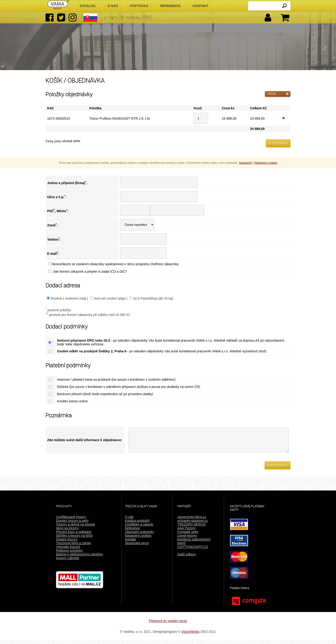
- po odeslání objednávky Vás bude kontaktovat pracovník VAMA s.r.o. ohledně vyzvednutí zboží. (162, 351)
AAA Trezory (186, 532)
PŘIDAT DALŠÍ (272, 95)
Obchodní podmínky (139, 535)
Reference (132, 532)
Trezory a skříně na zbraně (75, 528)
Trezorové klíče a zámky (74, 547)
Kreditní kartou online (72, 401)
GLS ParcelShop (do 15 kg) (153, 298)
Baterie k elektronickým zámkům (80, 558)
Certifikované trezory (71, 520)
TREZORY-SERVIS (191, 528)
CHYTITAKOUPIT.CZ (193, 550)
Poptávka (139, 6)
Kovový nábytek (68, 562)
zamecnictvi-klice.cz (192, 520)
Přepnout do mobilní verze (168, 624)
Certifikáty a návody (139, 528)
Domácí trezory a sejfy (72, 524)
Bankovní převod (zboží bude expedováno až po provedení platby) (105, 394)
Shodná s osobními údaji (68, 298)
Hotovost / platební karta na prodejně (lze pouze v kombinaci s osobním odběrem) (116, 379)
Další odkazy (187, 558)
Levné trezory (187, 539)
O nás (129, 520)
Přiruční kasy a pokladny (74, 535)
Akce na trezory (67, 532)
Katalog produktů (137, 524)
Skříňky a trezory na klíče (74, 539)
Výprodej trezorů (68, 550)
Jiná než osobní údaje (110, 298)
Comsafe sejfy (188, 535)
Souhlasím (246, 163)
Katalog (88, 6)
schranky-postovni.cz (193, 524)
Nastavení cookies (138, 539)
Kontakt (130, 543)
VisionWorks (191, 635)
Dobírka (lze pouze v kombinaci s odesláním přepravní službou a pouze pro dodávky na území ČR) (129, 387)
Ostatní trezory (67, 543)
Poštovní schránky (69, 554)
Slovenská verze (137, 547)
